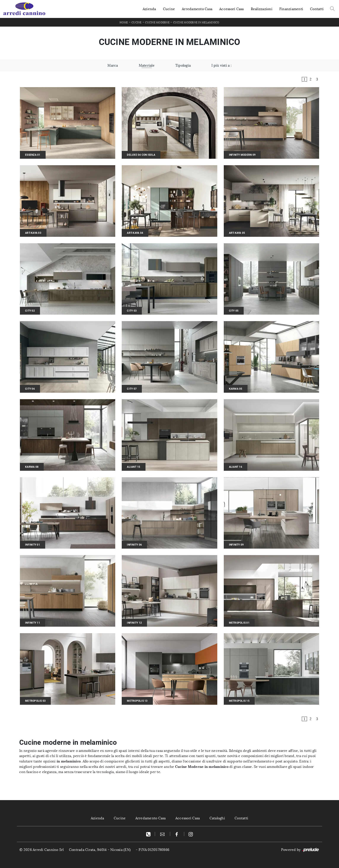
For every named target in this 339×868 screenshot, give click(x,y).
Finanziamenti (291, 9)
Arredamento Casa (197, 9)
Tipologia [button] (183, 65)
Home (124, 22)
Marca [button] (113, 65)
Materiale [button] (147, 65)
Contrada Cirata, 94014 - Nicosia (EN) (100, 850)
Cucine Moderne (157, 22)
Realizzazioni (262, 9)
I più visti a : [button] (221, 65)
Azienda (149, 9)
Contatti (317, 9)
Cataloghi (217, 818)
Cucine (169, 9)
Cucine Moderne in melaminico (196, 22)
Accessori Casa (232, 9)
